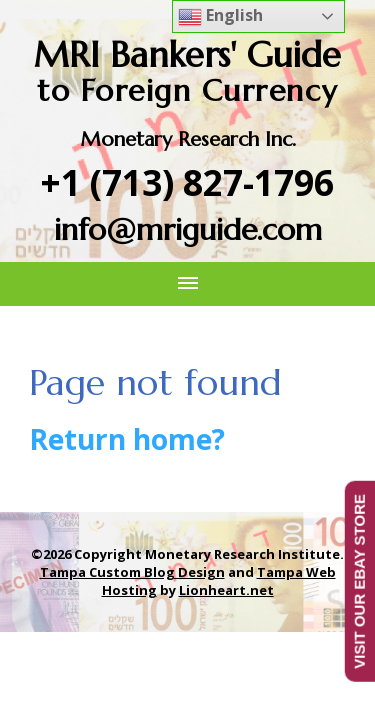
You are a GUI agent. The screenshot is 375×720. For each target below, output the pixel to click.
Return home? (127, 439)
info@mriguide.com (188, 229)
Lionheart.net (226, 590)
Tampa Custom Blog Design (132, 572)
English (220, 16)
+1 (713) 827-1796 (187, 182)
